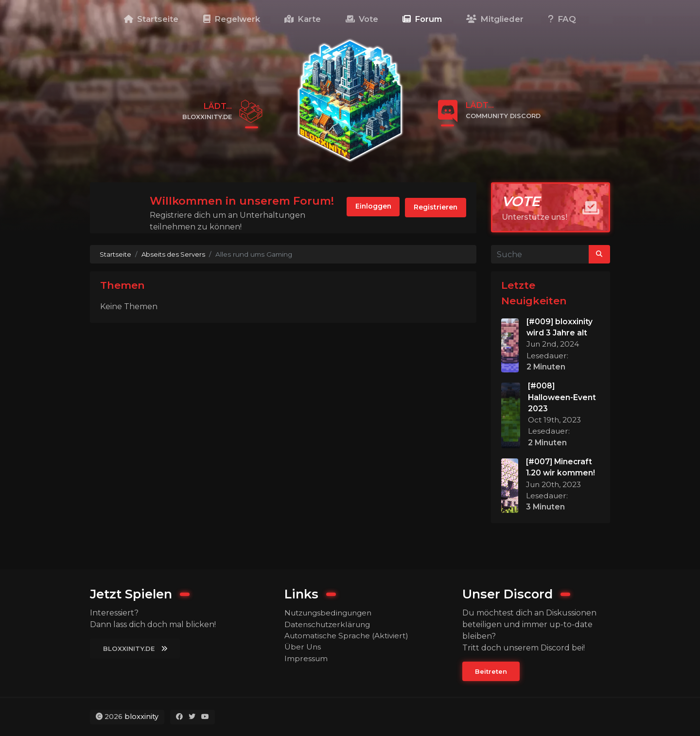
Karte (303, 19)
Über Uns (303, 647)
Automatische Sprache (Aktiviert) (349, 636)
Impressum (306, 659)
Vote (362, 19)
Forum (422, 19)
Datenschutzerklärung (330, 624)
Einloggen (367, 208)
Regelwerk (232, 19)
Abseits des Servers (174, 254)
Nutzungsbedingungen (332, 612)
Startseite (151, 19)
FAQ (562, 19)
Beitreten (491, 671)
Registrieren (434, 208)
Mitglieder (495, 19)
